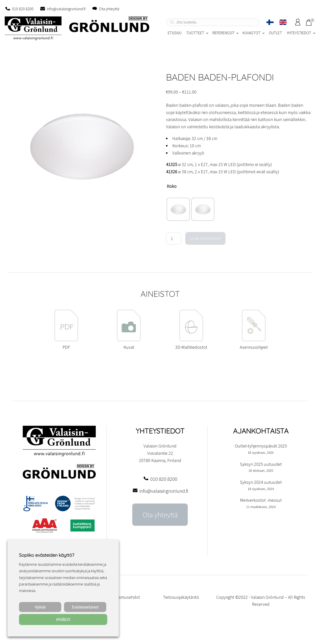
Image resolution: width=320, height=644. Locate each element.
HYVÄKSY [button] (63, 619)
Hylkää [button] (40, 607)
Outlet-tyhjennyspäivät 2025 (261, 446)
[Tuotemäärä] (173, 238)
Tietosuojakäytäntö (181, 597)
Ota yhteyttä (109, 9)
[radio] (178, 209)
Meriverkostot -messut (261, 500)
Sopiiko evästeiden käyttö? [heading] (46, 555)
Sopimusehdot (126, 597)
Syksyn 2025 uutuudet (261, 464)
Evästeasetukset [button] (85, 607)
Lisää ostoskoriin (205, 238)
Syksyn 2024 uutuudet (261, 482)
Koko (172, 186)
